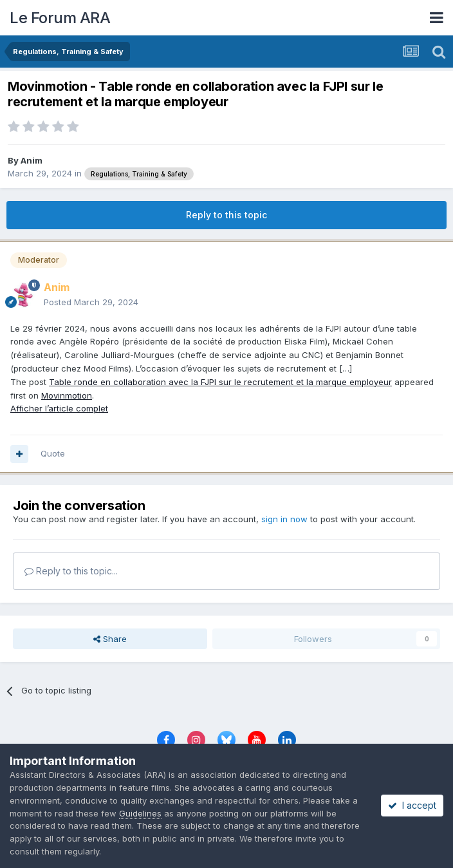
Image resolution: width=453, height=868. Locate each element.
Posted (91, 302)
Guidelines (140, 813)
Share (110, 639)
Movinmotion (67, 395)
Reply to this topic (226, 215)
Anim (32, 160)
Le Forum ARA (60, 18)
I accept (412, 805)
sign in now (284, 519)
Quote (53, 453)
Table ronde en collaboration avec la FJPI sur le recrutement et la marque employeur (220, 382)
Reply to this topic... (71, 571)
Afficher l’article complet (59, 408)
